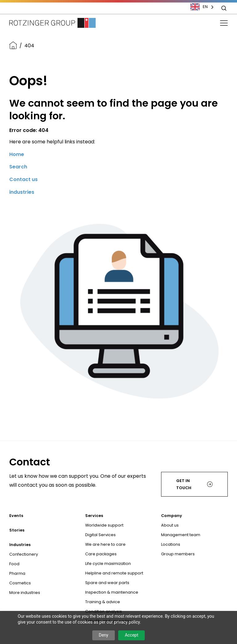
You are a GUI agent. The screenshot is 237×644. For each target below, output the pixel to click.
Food (14, 564)
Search (18, 167)
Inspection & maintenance (112, 592)
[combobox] (205, 7)
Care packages (101, 554)
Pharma (17, 573)
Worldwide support (104, 525)
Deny (104, 635)
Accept (131, 635)
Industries (20, 545)
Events (16, 516)
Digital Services (100, 535)
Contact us (23, 179)
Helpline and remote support (114, 573)
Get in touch (194, 484)
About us (170, 525)
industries (22, 192)
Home (17, 154)
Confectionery (24, 554)
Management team (181, 535)
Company (172, 516)
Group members (178, 554)
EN (199, 7)
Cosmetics (20, 583)
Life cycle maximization (108, 563)
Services (94, 516)
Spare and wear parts (107, 583)
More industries (25, 593)
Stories (17, 530)
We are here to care (105, 544)
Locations (171, 544)
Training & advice (103, 602)
